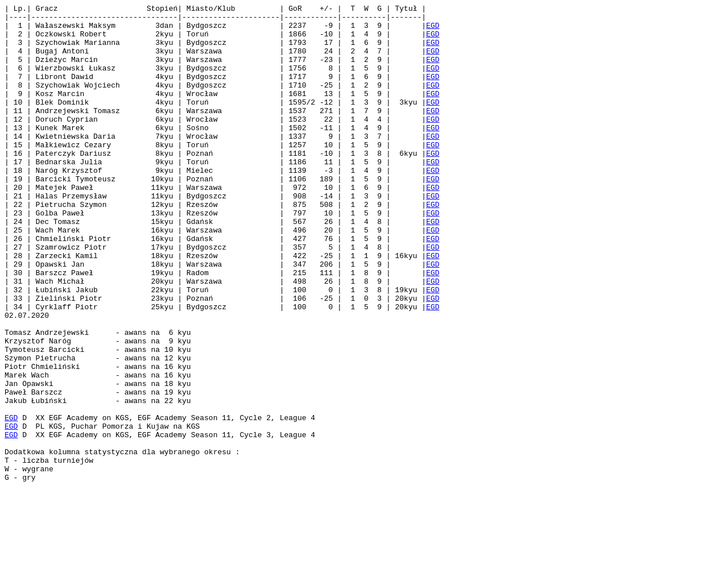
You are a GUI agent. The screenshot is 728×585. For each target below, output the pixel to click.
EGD (433, 30)
